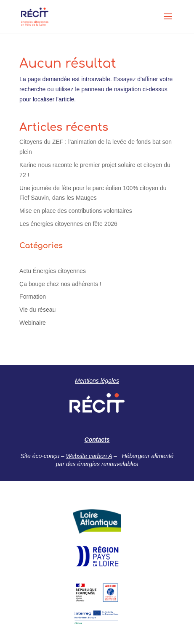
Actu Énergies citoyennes (53, 271)
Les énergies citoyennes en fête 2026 (68, 224)
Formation (33, 297)
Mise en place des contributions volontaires (76, 211)
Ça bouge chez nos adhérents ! (60, 284)
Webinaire (33, 323)
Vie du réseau (37, 310)
